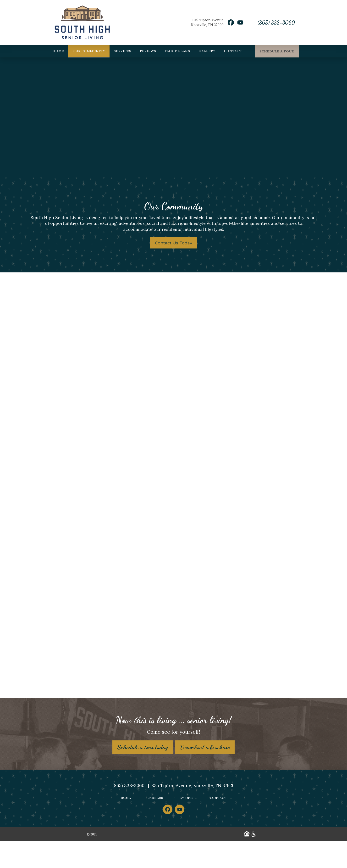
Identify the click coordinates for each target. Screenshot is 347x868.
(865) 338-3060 (276, 23)
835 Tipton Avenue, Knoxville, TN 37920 (193, 813)
